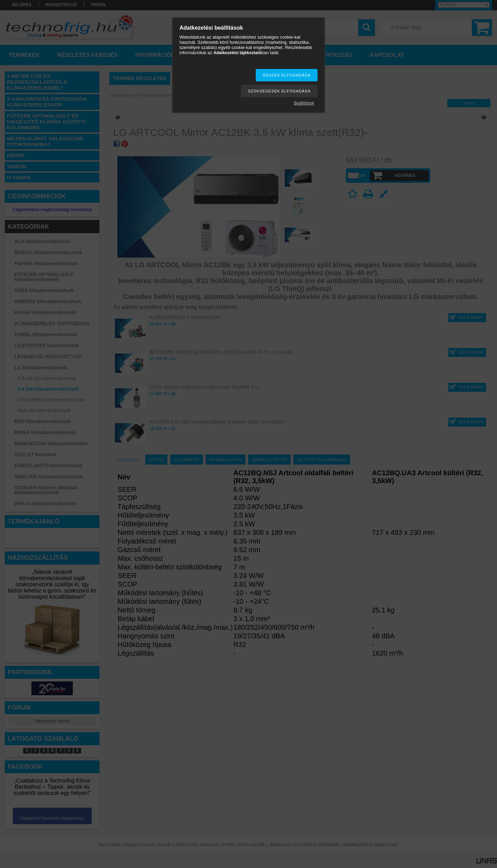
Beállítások (304, 103)
